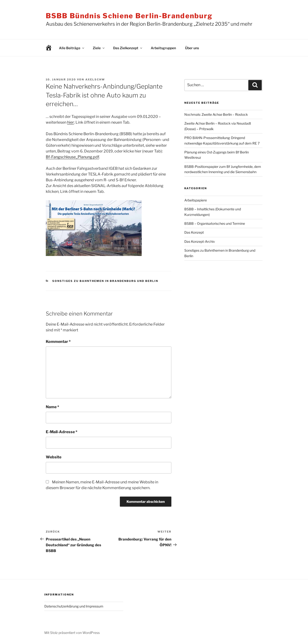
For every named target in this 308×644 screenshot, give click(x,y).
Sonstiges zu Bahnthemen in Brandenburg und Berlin (105, 281)
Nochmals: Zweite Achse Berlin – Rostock (216, 114)
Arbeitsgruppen (163, 48)
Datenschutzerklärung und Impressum (74, 606)
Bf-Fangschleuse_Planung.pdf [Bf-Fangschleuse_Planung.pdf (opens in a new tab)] (72, 157)
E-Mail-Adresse (62, 432)
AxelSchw (95, 79)
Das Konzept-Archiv (200, 241)
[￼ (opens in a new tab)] (94, 255)
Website (54, 457)
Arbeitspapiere (196, 200)
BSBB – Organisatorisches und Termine (215, 223)
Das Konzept (194, 232)
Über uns (192, 48)
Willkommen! (45, 48)
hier (70, 122)
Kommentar (58, 342)
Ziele (99, 48)
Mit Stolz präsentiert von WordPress (72, 633)
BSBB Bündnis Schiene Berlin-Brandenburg (129, 16)
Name (52, 407)
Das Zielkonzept (128, 48)
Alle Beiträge (72, 48)
